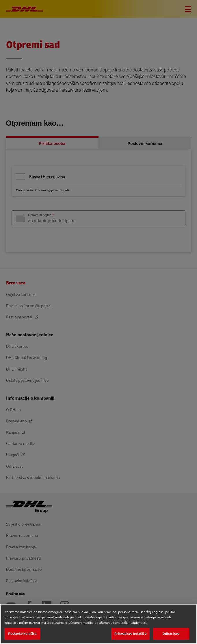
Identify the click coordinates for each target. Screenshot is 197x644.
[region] (99, 624)
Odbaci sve (171, 633)
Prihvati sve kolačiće (130, 633)
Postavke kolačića (22, 633)
